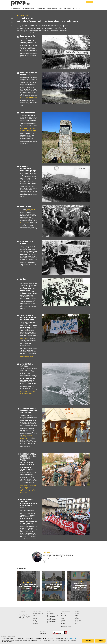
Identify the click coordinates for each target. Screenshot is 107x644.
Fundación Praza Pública (39, 614)
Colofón (35, 619)
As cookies (36, 622)
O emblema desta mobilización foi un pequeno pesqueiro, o (28, 437)
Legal (35, 620)
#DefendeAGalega (52, 8)
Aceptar (100, 641)
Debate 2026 (71, 8)
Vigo (76, 623)
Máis (79, 8)
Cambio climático (15, 8)
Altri (64, 8)
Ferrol (77, 615)
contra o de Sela (24, 339)
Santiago (77, 622)
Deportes (63, 615)
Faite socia (90, 2)
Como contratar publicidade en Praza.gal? (53, 614)
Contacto (35, 615)
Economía (64, 625)
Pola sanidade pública (28, 8)
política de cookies (71, 638)
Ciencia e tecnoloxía (66, 617)
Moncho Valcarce (24, 222)
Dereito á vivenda (41, 8)
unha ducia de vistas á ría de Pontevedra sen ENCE (27, 392)
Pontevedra (78, 620)
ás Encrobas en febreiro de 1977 (27, 210)
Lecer (63, 622)
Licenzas (35, 617)
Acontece (63, 619)
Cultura (63, 620)
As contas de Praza (52, 621)
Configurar (88, 641)
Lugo (76, 617)
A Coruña (77, 614)
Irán (60, 8)
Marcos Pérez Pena (48, 552)
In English (36, 623)
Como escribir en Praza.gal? (51, 617)
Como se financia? (52, 620)
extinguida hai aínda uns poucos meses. (27, 356)
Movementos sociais (66, 627)
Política (63, 614)
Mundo (63, 623)
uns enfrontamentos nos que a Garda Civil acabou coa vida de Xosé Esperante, (28, 129)
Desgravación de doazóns (53, 623)
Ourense (77, 619)
